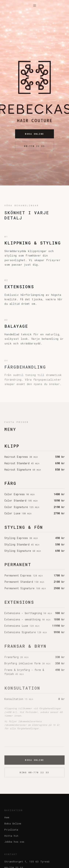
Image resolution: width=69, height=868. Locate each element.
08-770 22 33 (34, 146)
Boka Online (34, 134)
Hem (7, 817)
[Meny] (35, 6)
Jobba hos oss (14, 842)
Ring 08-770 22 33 (34, 774)
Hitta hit (11, 836)
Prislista (11, 830)
